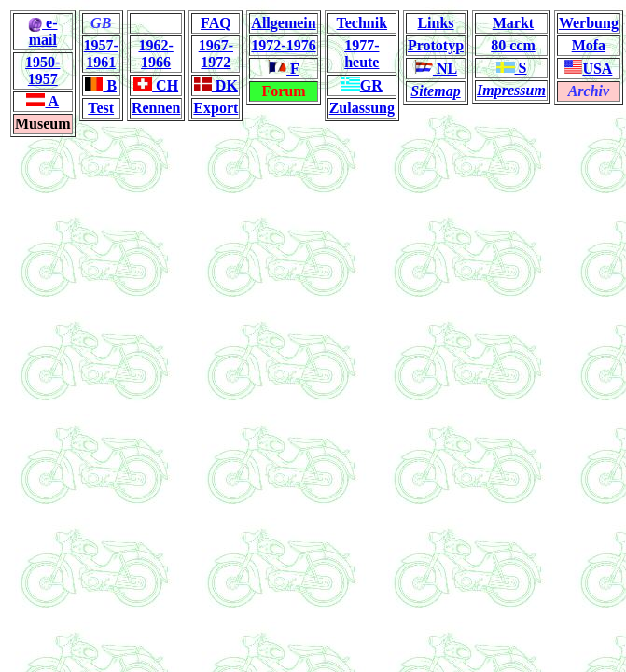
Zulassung (362, 108)
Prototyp (436, 45)
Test (101, 108)
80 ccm (513, 45)
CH (165, 85)
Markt (513, 23)
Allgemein (283, 23)
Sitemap (435, 91)
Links (435, 23)
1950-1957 (42, 70)
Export (216, 108)
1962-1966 (155, 54)
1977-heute (362, 54)
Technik (362, 23)
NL (445, 69)
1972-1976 (283, 45)
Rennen (156, 108)
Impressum (511, 90)
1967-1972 (216, 54)
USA (597, 69)
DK (225, 85)
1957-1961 (101, 54)
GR (371, 85)
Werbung (589, 23)
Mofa (589, 45)
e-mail (43, 31)
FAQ (216, 23)
